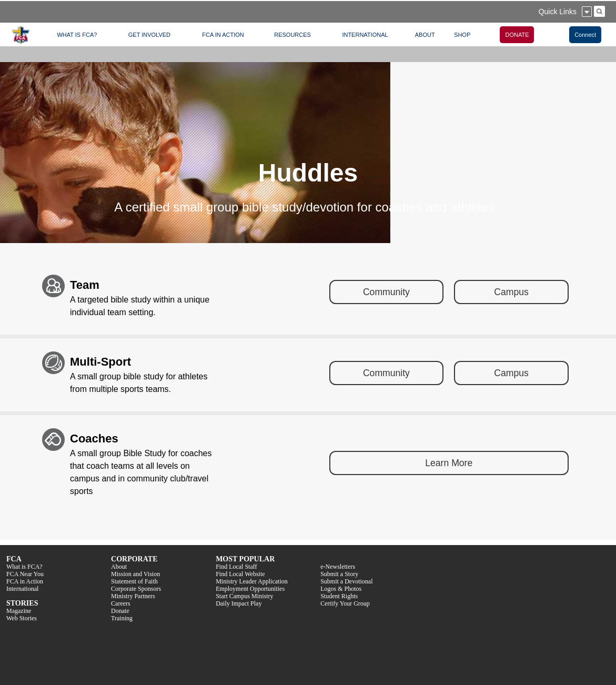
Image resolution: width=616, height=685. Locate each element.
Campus (511, 292)
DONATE (517, 35)
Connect (585, 35)
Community (386, 292)
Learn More (449, 463)
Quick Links (558, 12)
